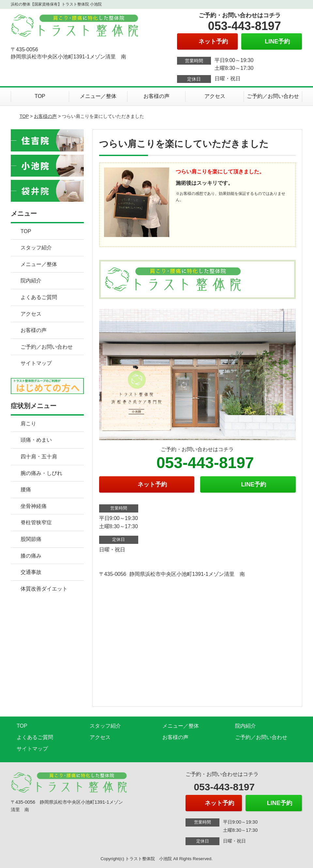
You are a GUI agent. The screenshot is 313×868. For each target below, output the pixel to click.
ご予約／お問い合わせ (273, 96)
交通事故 (31, 572)
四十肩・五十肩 (39, 457)
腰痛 (26, 489)
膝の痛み (31, 556)
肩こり (28, 424)
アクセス (215, 96)
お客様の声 (156, 96)
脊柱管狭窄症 (36, 522)
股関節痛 (31, 539)
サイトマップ (36, 363)
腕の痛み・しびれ (41, 473)
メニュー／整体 (98, 96)
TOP (40, 96)
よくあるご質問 (39, 297)
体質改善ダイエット (44, 589)
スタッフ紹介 (36, 248)
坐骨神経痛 (34, 506)
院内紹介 (31, 281)
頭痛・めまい (36, 440)
